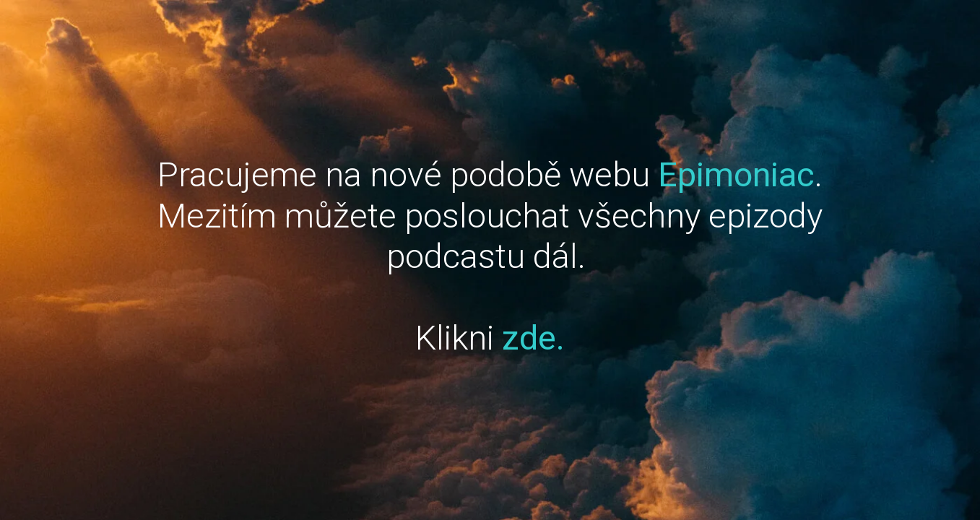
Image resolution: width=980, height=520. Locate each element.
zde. (533, 338)
